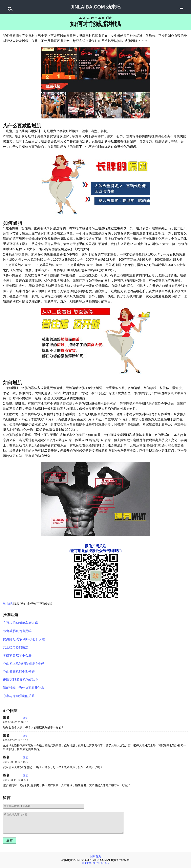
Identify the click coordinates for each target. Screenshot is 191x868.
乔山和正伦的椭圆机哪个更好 (24, 663)
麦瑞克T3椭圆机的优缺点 (21, 680)
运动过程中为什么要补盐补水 (24, 688)
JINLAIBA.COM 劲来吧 (95, 7)
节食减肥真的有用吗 (17, 631)
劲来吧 (8, 604)
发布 (10, 840)
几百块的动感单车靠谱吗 (20, 623)
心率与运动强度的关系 (19, 696)
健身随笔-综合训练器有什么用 (24, 639)
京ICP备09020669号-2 (95, 863)
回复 (25, 718)
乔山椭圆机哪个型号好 (19, 672)
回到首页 (95, 856)
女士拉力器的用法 (16, 647)
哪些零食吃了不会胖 (17, 655)
